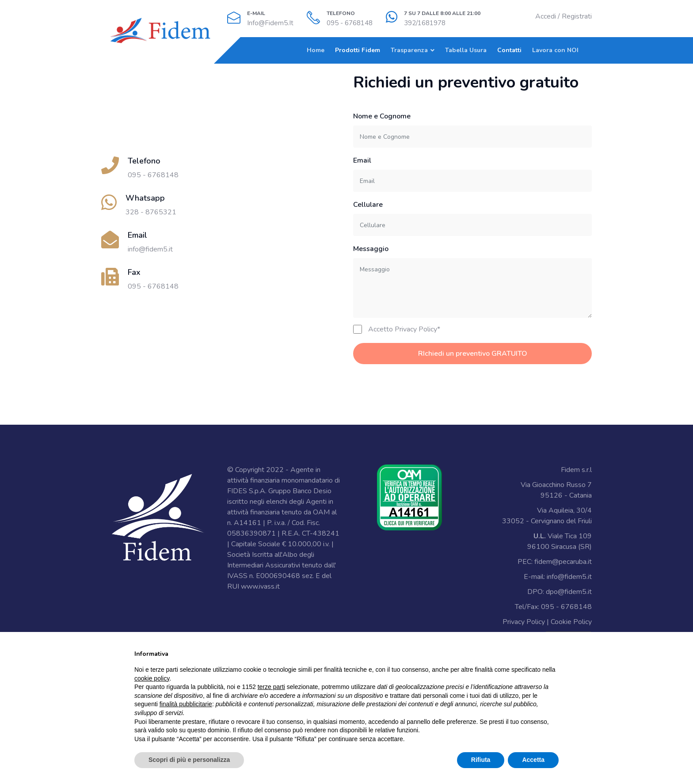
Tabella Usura (466, 50)
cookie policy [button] (152, 678)
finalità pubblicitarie (186, 704)
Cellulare (368, 205)
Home (316, 50)
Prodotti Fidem (358, 50)
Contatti (509, 50)
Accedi (546, 16)
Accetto (404, 329)
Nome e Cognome (382, 116)
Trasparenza (409, 50)
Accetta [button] (533, 760)
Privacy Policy (524, 622)
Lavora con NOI (555, 50)
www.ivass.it (260, 586)
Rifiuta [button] (481, 760)
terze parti (271, 687)
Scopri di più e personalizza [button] (189, 760)
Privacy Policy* (417, 329)
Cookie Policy (571, 622)
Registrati (577, 16)
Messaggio (371, 249)
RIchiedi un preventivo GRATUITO (473, 354)
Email (362, 160)
